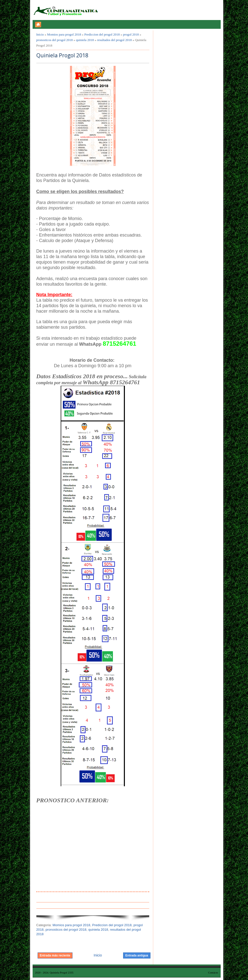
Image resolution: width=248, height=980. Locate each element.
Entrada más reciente (55, 955)
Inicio (40, 34)
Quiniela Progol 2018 (62, 55)
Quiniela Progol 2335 (62, 972)
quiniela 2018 (85, 40)
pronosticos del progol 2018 (55, 40)
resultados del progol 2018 (114, 40)
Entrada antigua (137, 955)
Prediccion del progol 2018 (102, 34)
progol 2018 (131, 34)
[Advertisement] (93, 854)
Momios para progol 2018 (64, 34)
